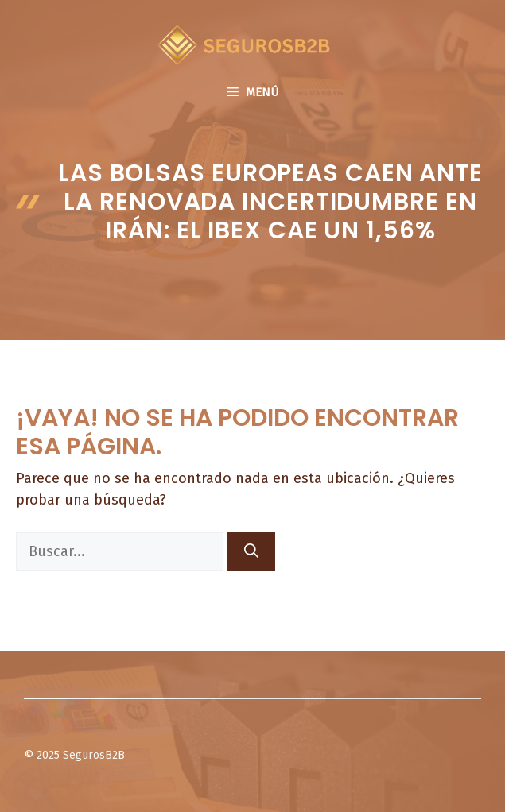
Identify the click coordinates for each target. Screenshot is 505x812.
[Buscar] (251, 552)
